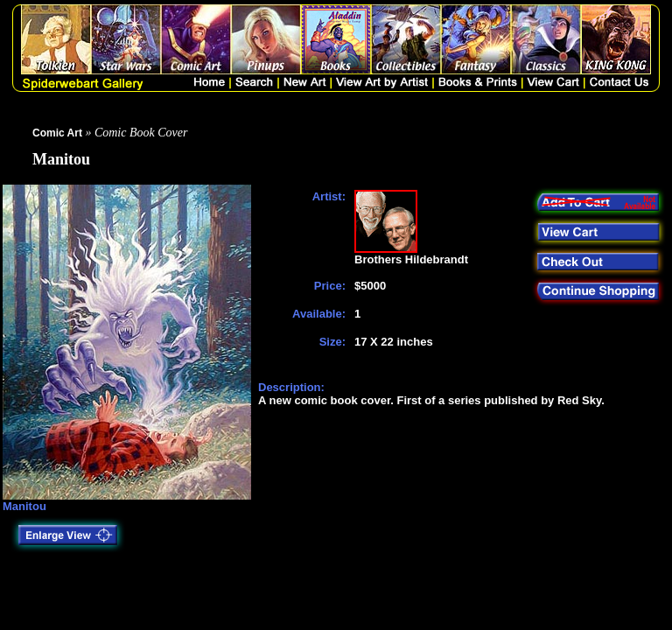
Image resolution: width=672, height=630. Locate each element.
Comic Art (57, 133)
